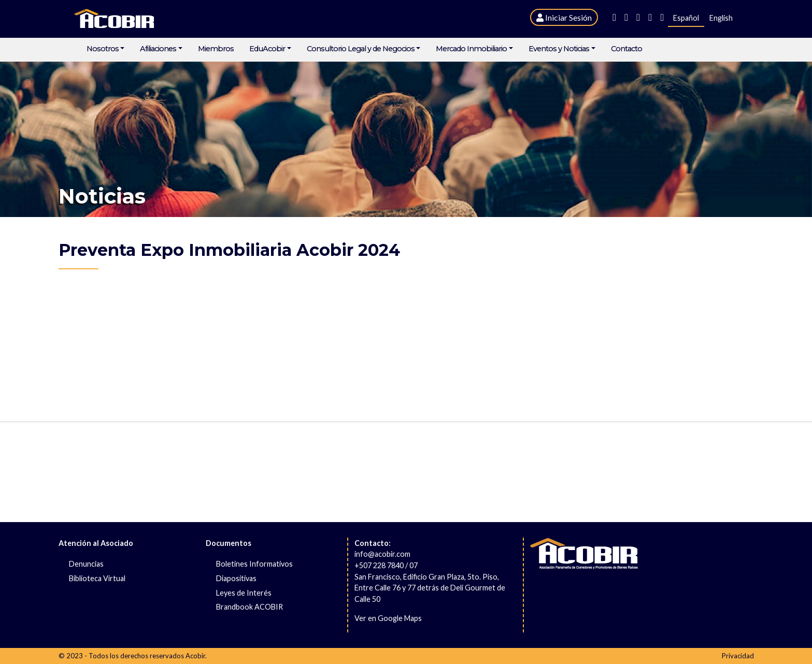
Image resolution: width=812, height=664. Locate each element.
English (721, 18)
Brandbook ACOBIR (250, 607)
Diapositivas (236, 578)
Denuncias (86, 564)
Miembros (216, 49)
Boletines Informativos (254, 564)
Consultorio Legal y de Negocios (361, 49)
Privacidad (738, 656)
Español (686, 18)
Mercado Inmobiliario (471, 49)
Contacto (626, 49)
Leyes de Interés (244, 593)
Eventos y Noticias (559, 49)
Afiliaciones (158, 49)
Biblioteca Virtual (97, 578)
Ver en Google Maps (388, 618)
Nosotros (103, 49)
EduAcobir (267, 49)
